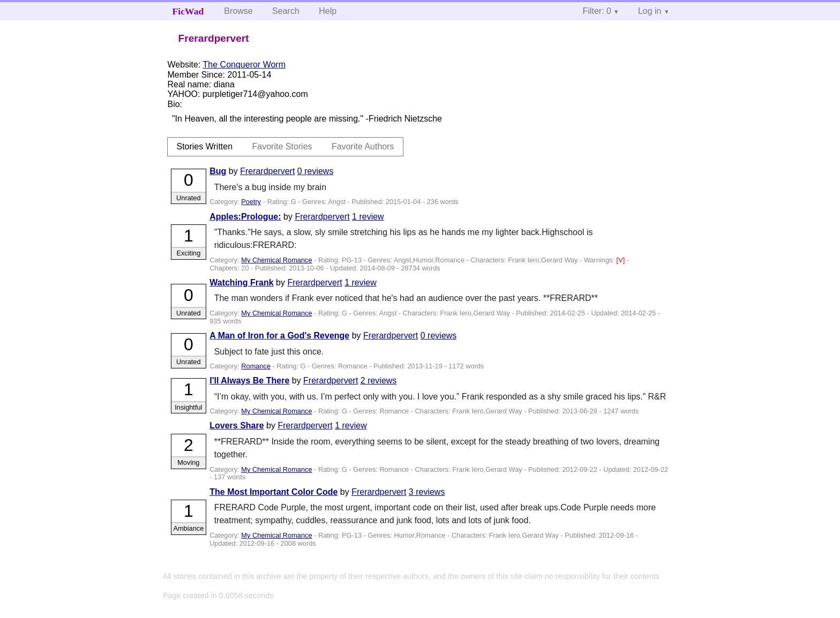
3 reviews (427, 492)
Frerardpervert (267, 171)
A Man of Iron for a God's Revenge (279, 336)
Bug (218, 171)
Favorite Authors (363, 146)
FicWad (188, 11)
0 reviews (316, 171)
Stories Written (204, 146)
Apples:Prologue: (245, 217)
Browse (238, 11)
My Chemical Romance (276, 260)
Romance (256, 366)
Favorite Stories (282, 146)
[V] (622, 260)
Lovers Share (237, 425)
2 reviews (379, 380)
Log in (650, 11)
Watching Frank (241, 282)
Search (286, 11)
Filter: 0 (597, 11)
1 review (368, 217)
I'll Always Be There (249, 380)
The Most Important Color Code (273, 492)
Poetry (251, 202)
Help (328, 11)
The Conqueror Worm (244, 65)
